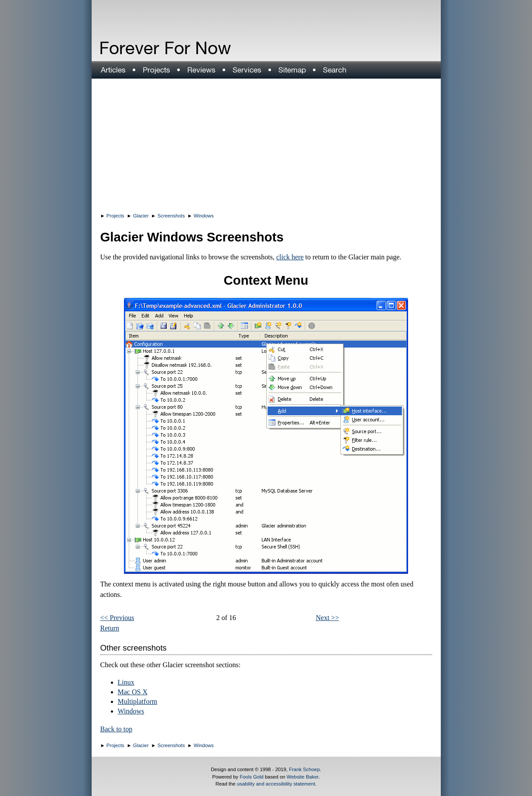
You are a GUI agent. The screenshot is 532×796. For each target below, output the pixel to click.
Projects (115, 216)
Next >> (328, 618)
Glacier (141, 216)
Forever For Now (147, 48)
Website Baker (303, 777)
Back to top (117, 729)
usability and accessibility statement (276, 784)
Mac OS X (133, 692)
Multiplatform (138, 701)
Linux (126, 682)
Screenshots (171, 216)
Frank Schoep (304, 769)
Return (110, 628)
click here (290, 257)
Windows (204, 216)
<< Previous (117, 618)
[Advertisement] (266, 144)
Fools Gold (252, 777)
